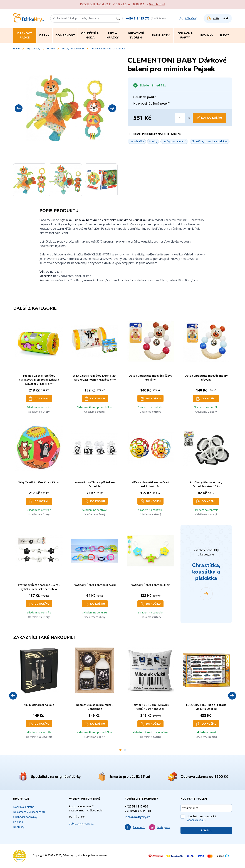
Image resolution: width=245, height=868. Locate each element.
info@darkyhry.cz (137, 817)
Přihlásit (206, 830)
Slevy (224, 35)
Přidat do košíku (209, 118)
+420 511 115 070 (138, 18)
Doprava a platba (24, 807)
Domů (16, 49)
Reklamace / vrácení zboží (29, 812)
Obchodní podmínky (25, 817)
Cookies (18, 822)
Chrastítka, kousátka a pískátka (108, 49)
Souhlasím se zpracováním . (203, 818)
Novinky (207, 35)
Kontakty (19, 827)
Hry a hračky (33, 49)
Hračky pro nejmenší (73, 49)
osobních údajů (196, 820)
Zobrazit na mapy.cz (81, 823)
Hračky (51, 49)
